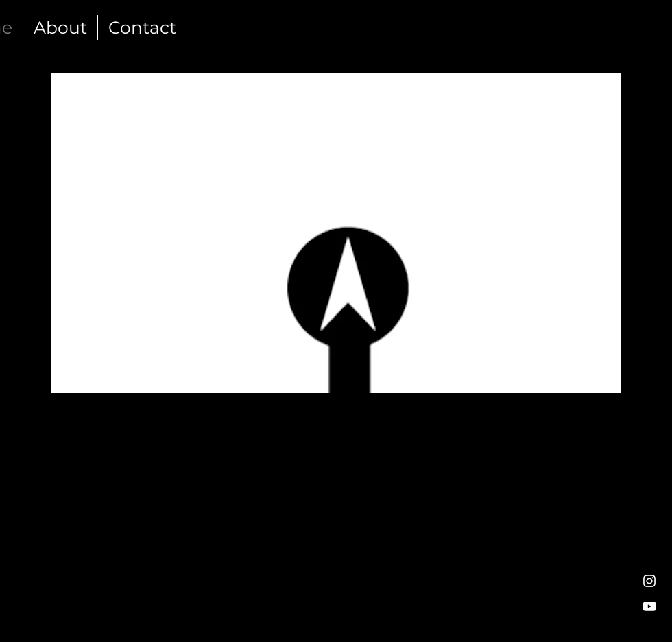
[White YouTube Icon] (649, 606)
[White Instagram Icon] (649, 581)
